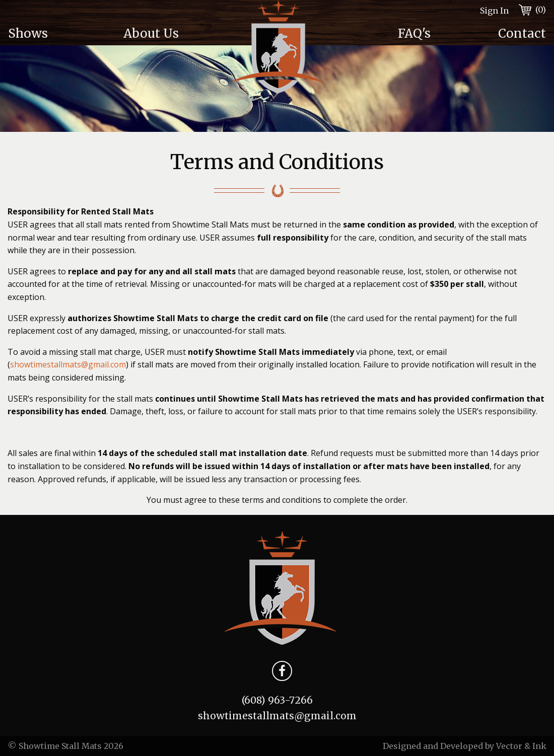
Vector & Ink (521, 746)
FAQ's (414, 33)
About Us (151, 33)
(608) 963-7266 (277, 700)
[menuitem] (58, 34)
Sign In (494, 11)
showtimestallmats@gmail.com (68, 364)
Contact (522, 33)
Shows (28, 33)
